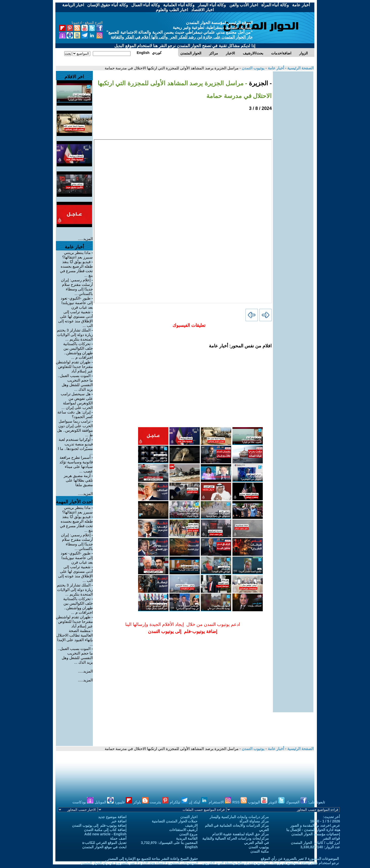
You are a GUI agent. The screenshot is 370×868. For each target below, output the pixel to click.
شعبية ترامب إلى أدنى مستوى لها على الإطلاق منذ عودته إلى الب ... (76, 319)
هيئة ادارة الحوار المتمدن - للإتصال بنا (313, 830)
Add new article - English (105, 834)
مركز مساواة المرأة (254, 821)
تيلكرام (179, 802)
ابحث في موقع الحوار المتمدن (104, 847)
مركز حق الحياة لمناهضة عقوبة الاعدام (241, 834)
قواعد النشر (331, 838)
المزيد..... (85, 239)
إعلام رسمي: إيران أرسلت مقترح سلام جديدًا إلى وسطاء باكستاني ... (77, 287)
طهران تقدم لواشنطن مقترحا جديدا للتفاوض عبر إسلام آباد (74, 367)
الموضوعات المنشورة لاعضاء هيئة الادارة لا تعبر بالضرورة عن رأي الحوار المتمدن (139, 863)
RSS (240, 802)
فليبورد (123, 802)
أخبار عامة (275, 68)
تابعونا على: (317, 802)
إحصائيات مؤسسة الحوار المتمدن (316, 834)
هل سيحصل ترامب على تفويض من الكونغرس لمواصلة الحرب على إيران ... (77, 401)
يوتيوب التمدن (253, 68)
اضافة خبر (119, 821)
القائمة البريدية (187, 838)
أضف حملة (118, 838)
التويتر (276, 802)
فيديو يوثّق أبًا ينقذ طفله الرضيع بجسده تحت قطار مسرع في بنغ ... (77, 269)
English (191, 847)
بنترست (159, 802)
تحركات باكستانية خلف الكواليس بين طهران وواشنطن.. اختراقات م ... (78, 351)
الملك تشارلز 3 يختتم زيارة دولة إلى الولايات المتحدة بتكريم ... (75, 335)
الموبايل (104, 802)
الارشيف (191, 825)
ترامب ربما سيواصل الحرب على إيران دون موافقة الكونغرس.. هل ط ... (75, 428)
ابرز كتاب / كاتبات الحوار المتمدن (315, 843)
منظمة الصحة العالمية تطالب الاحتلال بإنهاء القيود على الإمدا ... (75, 637)
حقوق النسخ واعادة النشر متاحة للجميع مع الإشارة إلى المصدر (153, 859)
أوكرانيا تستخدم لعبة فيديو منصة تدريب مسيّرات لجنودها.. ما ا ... (75, 446)
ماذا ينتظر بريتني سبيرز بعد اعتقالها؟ (78, 255)
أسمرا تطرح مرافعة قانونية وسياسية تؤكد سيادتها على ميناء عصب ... (76, 464)
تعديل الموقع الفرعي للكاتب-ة (104, 843)
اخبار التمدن (189, 817)
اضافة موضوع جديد (112, 817)
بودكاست (83, 802)
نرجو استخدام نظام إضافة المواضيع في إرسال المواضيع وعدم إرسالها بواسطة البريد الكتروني (270, 863)
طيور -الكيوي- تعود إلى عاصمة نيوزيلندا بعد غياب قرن (77, 303)
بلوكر (141, 802)
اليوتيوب (258, 802)
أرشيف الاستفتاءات (183, 830)
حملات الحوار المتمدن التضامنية (175, 821)
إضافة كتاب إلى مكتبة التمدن (105, 830)
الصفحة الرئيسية (300, 68)
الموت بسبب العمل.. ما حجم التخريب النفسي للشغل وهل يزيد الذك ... (75, 382)
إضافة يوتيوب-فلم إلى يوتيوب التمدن (99, 825)
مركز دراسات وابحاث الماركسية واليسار (239, 817)
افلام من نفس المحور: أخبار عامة (240, 346)
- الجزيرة (259, 83)
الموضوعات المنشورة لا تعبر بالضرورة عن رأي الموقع (300, 859)
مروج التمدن (189, 834)
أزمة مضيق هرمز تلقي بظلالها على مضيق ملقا (78, 480)
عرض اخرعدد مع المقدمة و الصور (315, 825)
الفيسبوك (296, 802)
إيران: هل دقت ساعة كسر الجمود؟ (75, 414)
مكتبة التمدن (260, 851)
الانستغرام (220, 802)
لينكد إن (198, 802)
